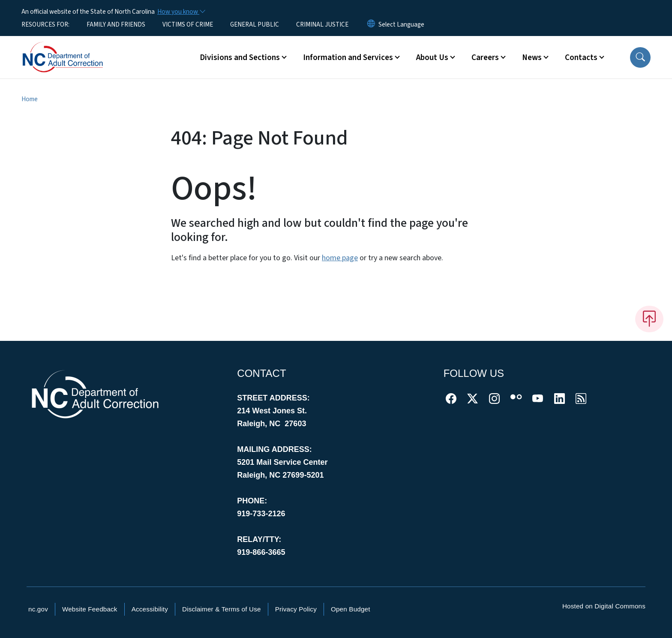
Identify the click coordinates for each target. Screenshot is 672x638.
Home (30, 99)
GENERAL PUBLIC (255, 24)
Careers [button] (485, 57)
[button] (640, 57)
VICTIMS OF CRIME (188, 24)
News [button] (532, 57)
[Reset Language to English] (371, 24)
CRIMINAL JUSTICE (322, 24)
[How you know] (181, 12)
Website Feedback (90, 609)
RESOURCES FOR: (45, 24)
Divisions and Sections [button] (240, 57)
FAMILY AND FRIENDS (116, 24)
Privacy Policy (296, 609)
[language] (401, 24)
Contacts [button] (581, 57)
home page (340, 258)
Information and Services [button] (348, 57)
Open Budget (351, 609)
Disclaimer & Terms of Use (222, 609)
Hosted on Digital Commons (604, 606)
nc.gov (38, 609)
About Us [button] (432, 57)
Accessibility (150, 609)
